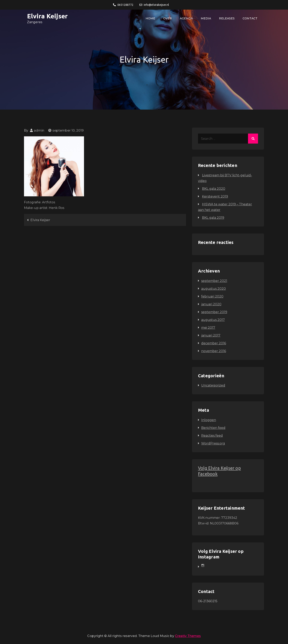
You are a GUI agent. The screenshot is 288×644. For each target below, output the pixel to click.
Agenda (186, 18)
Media (206, 18)
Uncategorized (213, 385)
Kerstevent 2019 (215, 196)
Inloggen (209, 420)
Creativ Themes (188, 636)
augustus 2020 (213, 289)
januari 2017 (211, 335)
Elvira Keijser (47, 16)
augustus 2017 (213, 320)
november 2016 (214, 351)
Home (150, 18)
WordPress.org (213, 443)
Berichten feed (213, 428)
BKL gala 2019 (213, 218)
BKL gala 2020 (214, 189)
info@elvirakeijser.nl (154, 5)
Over (167, 18)
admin (39, 130)
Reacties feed (212, 436)
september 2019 (214, 312)
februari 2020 (212, 296)
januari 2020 (211, 304)
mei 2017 (208, 328)
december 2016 (214, 343)
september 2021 (214, 281)
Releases (227, 18)
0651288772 (123, 5)
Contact (250, 18)
